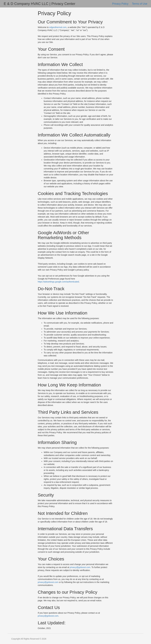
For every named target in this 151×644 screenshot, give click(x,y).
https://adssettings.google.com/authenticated (58, 282)
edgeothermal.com (58, 27)
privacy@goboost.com (80, 567)
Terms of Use (140, 4)
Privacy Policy (121, 4)
